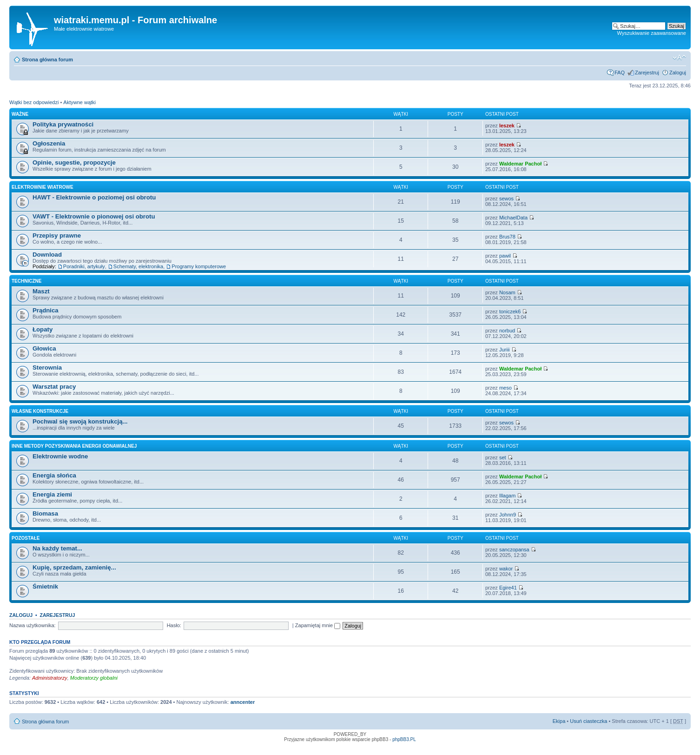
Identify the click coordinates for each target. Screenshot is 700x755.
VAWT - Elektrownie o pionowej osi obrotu (94, 216)
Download (47, 255)
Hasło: (174, 625)
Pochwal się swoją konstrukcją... (80, 421)
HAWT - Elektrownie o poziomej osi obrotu (94, 197)
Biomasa (45, 513)
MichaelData (513, 218)
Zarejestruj (647, 73)
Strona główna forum (47, 60)
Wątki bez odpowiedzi (34, 102)
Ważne (20, 114)
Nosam (507, 292)
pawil (505, 256)
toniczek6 (510, 311)
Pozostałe (26, 538)
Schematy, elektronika (138, 266)
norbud (507, 331)
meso (505, 388)
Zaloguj (678, 73)
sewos (506, 199)
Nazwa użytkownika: (33, 625)
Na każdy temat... (57, 548)
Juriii (505, 350)
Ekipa (559, 721)
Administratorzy (50, 678)
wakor (506, 569)
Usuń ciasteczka (588, 721)
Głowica (44, 348)
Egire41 (508, 588)
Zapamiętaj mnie (318, 625)
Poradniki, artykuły (84, 266)
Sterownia (47, 368)
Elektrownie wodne (60, 456)
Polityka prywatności (63, 124)
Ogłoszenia (49, 143)
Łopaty (43, 329)
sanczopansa (514, 550)
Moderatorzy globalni (94, 678)
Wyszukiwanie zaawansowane (652, 33)
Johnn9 (508, 515)
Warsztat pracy (54, 387)
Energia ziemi (52, 494)
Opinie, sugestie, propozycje (74, 162)
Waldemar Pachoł (520, 164)
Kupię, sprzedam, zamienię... (74, 567)
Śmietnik (45, 586)
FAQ (620, 73)
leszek (507, 126)
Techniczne (26, 281)
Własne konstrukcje (40, 411)
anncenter (243, 702)
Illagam (507, 496)
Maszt (41, 291)
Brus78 (507, 237)
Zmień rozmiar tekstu (679, 58)
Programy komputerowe (199, 266)
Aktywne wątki (79, 102)
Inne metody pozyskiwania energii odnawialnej (74, 446)
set (503, 457)
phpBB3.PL (404, 739)
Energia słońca (54, 475)
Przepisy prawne (57, 235)
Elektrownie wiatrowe (43, 187)
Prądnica (46, 310)
